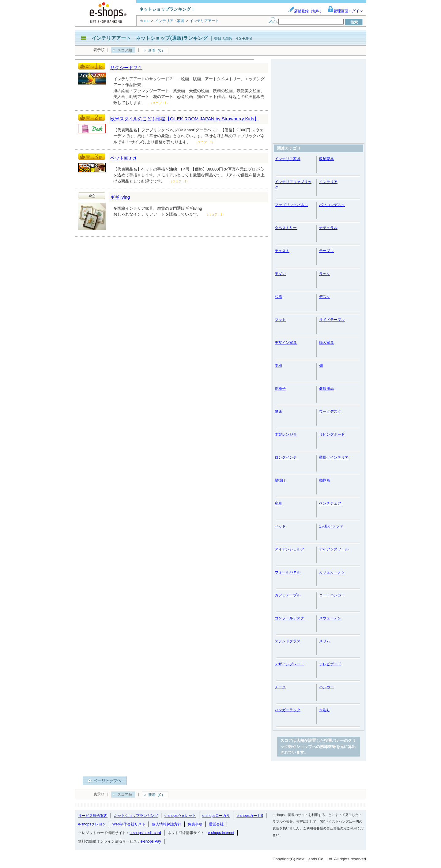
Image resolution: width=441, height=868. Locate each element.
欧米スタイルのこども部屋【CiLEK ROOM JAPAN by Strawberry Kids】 (185, 119)
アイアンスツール (334, 549)
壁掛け (280, 480)
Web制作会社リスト (129, 824)
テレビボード (330, 664)
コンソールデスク (289, 618)
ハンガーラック (288, 710)
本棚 (278, 366)
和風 (278, 297)
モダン (280, 274)
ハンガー (326, 687)
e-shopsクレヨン (92, 824)
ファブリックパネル (291, 205)
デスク (325, 297)
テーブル (326, 251)
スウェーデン (330, 618)
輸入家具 (326, 343)
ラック (325, 274)
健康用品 (326, 389)
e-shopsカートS (250, 816)
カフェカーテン (332, 572)
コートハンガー (332, 595)
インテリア (328, 182)
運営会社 (216, 824)
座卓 (278, 503)
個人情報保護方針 (167, 824)
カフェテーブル (288, 595)
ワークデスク (330, 411)
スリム (325, 641)
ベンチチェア (330, 503)
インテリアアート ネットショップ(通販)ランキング (150, 38)
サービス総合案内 (93, 816)
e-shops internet (221, 833)
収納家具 (326, 159)
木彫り (325, 710)
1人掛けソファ (331, 526)
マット (280, 320)
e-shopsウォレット (180, 816)
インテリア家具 (288, 159)
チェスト (282, 251)
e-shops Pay (151, 841)
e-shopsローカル (216, 816)
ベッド (280, 526)
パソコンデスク (332, 205)
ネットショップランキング (136, 816)
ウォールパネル (288, 572)
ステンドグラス (288, 641)
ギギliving (120, 197)
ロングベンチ (286, 457)
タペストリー (286, 228)
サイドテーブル (332, 320)
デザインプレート (289, 664)
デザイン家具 (286, 343)
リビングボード (332, 434)
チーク (280, 687)
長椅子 (280, 389)
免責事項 (195, 824)
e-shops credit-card (145, 833)
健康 (278, 411)
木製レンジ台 (286, 434)
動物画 (325, 480)
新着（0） (157, 51)
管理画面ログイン (345, 11)
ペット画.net (123, 158)
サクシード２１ (126, 68)
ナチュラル (328, 228)
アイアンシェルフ (289, 549)
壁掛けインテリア (334, 457)
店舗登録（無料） (306, 11)
